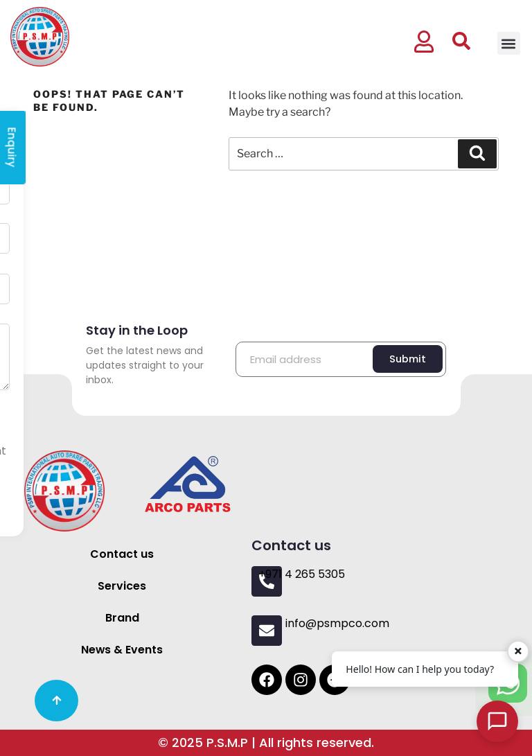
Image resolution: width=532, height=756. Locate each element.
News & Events (122, 650)
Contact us (122, 554)
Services (122, 586)
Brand (122, 618)
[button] (509, 43)
